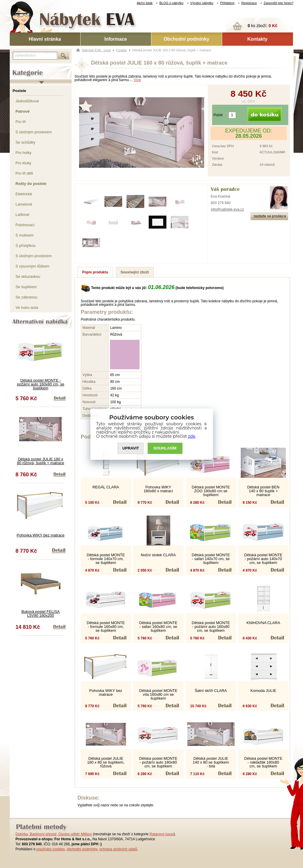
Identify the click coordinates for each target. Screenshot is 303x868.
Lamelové (24, 204)
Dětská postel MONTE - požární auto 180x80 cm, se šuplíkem (158, 762)
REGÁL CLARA (106, 487)
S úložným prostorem (34, 132)
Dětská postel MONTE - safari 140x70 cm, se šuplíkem (211, 559)
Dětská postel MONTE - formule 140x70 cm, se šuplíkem (106, 559)
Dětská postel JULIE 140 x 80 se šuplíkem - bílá (211, 762)
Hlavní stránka (45, 39)
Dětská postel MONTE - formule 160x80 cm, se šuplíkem (106, 627)
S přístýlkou (26, 246)
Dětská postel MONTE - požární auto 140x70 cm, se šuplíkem (263, 559)
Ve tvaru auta (27, 307)
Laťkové (23, 215)
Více (137, 80)
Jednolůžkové (27, 101)
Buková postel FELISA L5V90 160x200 (40, 613)
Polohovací (25, 225)
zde (192, 436)
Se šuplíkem (26, 287)
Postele (19, 91)
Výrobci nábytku (202, 3)
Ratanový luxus (162, 834)
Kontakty (257, 39)
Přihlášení (227, 3)
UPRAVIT (131, 448)
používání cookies (50, 849)
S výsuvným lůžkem (33, 266)
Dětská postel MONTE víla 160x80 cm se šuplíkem (158, 694)
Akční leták (145, 3)
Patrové (23, 111)
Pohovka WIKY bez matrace (40, 535)
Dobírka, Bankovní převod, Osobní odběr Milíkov (54, 834)
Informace (116, 39)
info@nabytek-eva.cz (227, 209)
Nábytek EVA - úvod (96, 50)
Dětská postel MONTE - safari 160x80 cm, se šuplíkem (158, 627)
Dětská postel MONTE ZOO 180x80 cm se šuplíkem (211, 491)
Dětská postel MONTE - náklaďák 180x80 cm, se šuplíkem (263, 762)
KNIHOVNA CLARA (263, 623)
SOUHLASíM (165, 448)
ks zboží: (263, 26)
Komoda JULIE (263, 691)
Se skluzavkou (28, 277)
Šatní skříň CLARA (211, 691)
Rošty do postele (31, 184)
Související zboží (135, 272)
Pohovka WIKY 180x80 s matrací (158, 489)
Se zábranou (27, 297)
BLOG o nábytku (171, 3)
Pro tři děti (24, 173)
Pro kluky (23, 163)
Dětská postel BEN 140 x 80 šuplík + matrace (263, 491)
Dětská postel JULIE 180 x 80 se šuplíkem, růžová (106, 762)
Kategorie (18, 68)
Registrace (249, 3)
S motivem (25, 235)
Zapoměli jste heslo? (279, 3)
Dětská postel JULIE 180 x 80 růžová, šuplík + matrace (40, 461)
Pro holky (24, 153)
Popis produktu (95, 272)
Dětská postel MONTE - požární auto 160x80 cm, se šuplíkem (40, 384)
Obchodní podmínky (187, 39)
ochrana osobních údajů (118, 849)
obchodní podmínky (82, 849)
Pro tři (21, 122)
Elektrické (24, 194)
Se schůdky (26, 142)
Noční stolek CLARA (158, 555)
